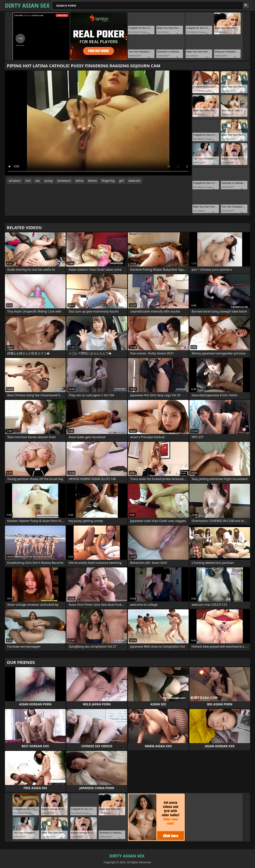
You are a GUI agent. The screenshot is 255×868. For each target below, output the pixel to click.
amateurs (64, 181)
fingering (108, 181)
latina (79, 181)
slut (28, 181)
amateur (15, 181)
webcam (134, 181)
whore (92, 181)
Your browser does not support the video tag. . (98, 123)
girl (122, 181)
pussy (49, 181)
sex (38, 181)
